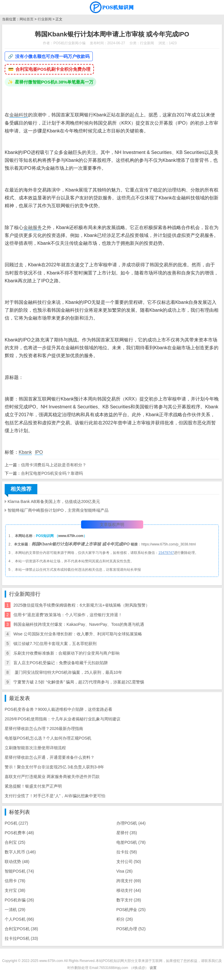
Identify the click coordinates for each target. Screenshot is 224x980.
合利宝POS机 (21, 929)
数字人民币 (20, 852)
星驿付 (127, 833)
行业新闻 (45, 19)
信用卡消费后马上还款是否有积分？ (54, 465)
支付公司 (129, 862)
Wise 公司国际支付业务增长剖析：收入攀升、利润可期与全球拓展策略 (78, 634)
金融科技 (19, 115)
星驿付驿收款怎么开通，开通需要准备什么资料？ (50, 757)
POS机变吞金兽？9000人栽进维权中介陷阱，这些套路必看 (58, 709)
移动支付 (129, 890)
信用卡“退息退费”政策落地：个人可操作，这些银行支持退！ (68, 615)
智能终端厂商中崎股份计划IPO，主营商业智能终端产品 (58, 510)
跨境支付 (129, 881)
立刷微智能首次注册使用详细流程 (35, 748)
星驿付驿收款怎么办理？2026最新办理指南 (44, 729)
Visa (125, 871)
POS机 (16, 823)
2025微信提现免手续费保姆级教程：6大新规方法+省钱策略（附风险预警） (82, 605)
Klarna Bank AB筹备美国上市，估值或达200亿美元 (54, 501)
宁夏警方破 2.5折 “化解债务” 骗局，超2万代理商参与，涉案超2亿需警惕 (79, 682)
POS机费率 (19, 833)
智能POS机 (19, 871)
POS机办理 (131, 929)
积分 (125, 919)
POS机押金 (131, 910)
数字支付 (129, 900)
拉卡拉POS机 (21, 938)
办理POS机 (131, 823)
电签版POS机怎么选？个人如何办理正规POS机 (48, 738)
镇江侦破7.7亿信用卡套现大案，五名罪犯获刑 (55, 644)
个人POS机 (19, 919)
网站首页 (27, 19)
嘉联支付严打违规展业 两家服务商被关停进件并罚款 (52, 777)
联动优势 (17, 862)
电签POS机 (131, 842)
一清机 (15, 910)
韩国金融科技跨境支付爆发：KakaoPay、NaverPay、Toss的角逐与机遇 (79, 624)
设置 (153, 968)
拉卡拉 (127, 852)
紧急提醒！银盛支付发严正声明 (33, 786)
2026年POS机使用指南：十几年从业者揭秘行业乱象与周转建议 (63, 719)
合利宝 (15, 842)
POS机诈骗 (19, 900)
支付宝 (15, 890)
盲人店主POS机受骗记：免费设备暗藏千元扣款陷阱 (61, 663)
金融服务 (33, 227)
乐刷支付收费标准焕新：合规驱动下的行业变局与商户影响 (66, 653)
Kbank (25, 452)
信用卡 (15, 881)
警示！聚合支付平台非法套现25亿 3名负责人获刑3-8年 (54, 767)
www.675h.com (71, 536)
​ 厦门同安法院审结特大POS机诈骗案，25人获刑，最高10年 (68, 672)
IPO (39, 452)
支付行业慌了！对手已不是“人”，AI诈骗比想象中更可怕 (55, 796)
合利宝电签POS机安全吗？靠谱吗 (52, 473)
